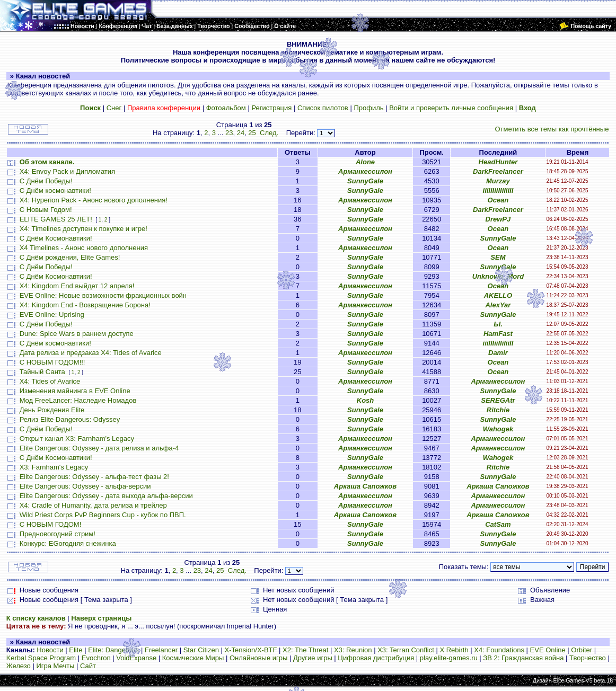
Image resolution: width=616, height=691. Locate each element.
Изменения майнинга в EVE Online (75, 391)
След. (269, 133)
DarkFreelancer (498, 171)
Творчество (588, 658)
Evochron (96, 658)
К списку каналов (36, 618)
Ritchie (498, 410)
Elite (76, 650)
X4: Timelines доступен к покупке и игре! (83, 229)
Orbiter (582, 650)
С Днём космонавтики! (55, 191)
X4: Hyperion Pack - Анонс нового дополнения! (94, 200)
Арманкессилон (365, 171)
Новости (50, 650)
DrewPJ (498, 219)
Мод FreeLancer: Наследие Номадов (78, 400)
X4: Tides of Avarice (50, 381)
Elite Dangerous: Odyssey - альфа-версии (85, 486)
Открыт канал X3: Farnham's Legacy (77, 438)
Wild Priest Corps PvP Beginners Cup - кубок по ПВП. (103, 515)
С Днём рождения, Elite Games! (70, 257)
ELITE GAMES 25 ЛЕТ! (56, 219)
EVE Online (548, 650)
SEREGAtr (498, 400)
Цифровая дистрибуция (376, 658)
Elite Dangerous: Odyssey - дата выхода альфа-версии (106, 496)
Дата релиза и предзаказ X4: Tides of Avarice (91, 353)
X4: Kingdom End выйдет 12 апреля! (77, 286)
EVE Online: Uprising (52, 315)
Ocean (498, 200)
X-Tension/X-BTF (251, 650)
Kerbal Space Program (41, 658)
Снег (114, 108)
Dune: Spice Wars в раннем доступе (77, 334)
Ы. (498, 324)
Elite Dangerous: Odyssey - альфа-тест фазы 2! (94, 477)
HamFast (498, 334)
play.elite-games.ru (449, 658)
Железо (19, 666)
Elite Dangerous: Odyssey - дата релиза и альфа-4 (99, 448)
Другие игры (313, 658)
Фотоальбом (226, 108)
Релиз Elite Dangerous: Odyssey (70, 419)
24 (241, 133)
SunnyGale (365, 181)
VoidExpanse (136, 658)
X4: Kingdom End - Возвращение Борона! (85, 305)
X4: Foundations (499, 650)
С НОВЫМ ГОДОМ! (51, 524)
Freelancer (161, 650)
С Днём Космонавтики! (56, 238)
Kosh (366, 400)
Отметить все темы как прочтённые (552, 129)
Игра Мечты (55, 666)
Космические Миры (193, 658)
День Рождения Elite (52, 410)
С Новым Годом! (46, 210)
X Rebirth (454, 650)
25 (252, 133)
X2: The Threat (305, 650)
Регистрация (271, 108)
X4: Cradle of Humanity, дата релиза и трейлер (93, 505)
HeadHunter (498, 162)
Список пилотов (323, 108)
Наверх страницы (101, 618)
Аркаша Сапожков (365, 486)
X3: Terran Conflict (406, 650)
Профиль (368, 108)
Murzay (498, 181)
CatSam (498, 524)
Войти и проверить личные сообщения (451, 108)
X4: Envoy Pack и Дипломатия (67, 171)
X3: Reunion (353, 650)
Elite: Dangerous (113, 650)
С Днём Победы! (46, 181)
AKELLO (498, 295)
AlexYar (498, 305)
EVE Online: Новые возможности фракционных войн (103, 295)
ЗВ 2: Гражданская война (523, 658)
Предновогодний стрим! (58, 534)
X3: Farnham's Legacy (54, 467)
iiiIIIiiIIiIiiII (498, 191)
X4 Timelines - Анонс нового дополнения (84, 248)
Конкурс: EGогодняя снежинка (68, 543)
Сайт (88, 666)
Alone (365, 162)
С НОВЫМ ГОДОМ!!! (52, 362)
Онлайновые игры (258, 658)
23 (229, 133)
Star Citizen (201, 650)
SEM (498, 257)
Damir (498, 353)
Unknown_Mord (498, 276)
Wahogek (498, 429)
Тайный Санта (42, 372)
